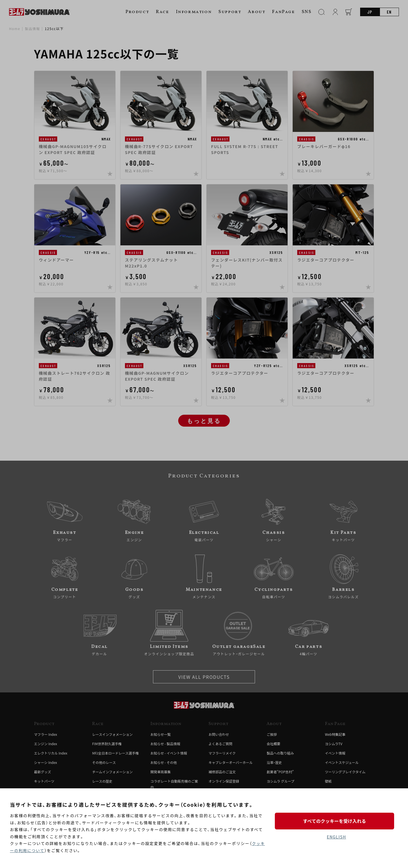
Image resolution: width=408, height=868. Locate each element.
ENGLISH (336, 837)
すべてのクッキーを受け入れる (336, 821)
